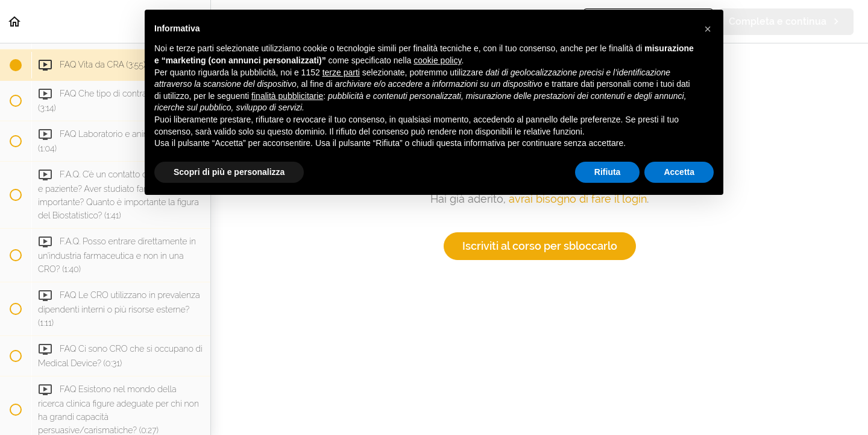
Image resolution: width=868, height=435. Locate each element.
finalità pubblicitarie (287, 96)
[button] (15, 21)
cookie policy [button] (437, 60)
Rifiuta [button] (608, 172)
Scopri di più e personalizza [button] (229, 172)
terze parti (341, 72)
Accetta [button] (679, 172)
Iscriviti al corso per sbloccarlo (540, 246)
